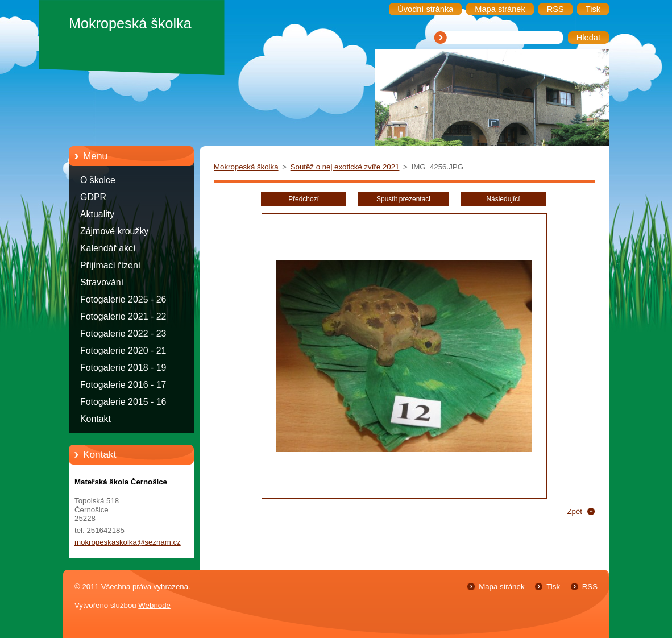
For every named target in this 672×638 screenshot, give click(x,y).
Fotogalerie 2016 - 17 (123, 385)
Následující (503, 199)
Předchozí (304, 199)
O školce (98, 180)
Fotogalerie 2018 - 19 (123, 368)
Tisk (553, 587)
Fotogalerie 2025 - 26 (123, 299)
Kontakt (96, 419)
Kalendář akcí (108, 248)
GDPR (93, 197)
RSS (590, 587)
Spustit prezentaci (403, 199)
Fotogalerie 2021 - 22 (123, 316)
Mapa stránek (501, 587)
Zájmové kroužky (114, 231)
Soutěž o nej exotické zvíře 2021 (345, 167)
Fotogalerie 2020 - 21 (123, 351)
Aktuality (97, 214)
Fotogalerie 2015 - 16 (123, 402)
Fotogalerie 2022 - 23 (123, 333)
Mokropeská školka (246, 167)
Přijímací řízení (110, 265)
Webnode (154, 605)
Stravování (102, 282)
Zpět (574, 511)
